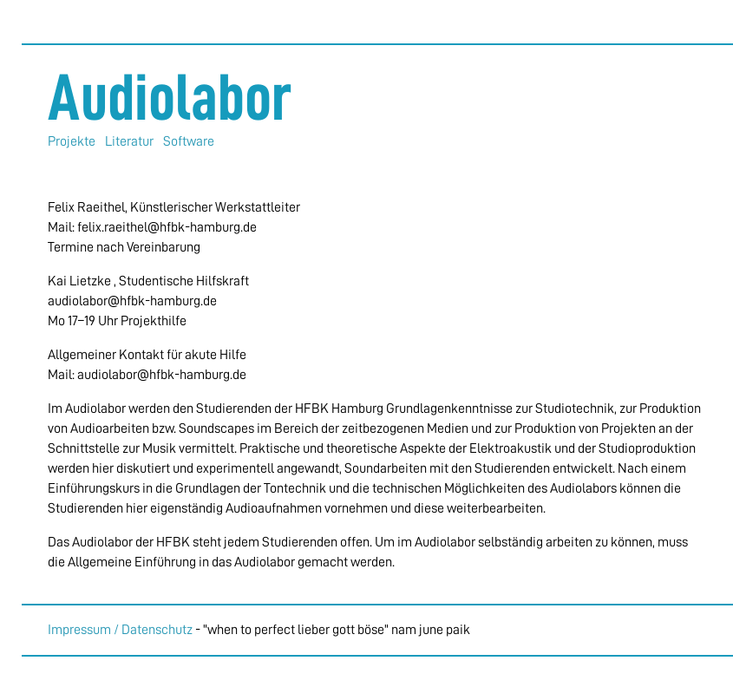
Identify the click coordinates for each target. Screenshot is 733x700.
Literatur (129, 141)
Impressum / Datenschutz (120, 630)
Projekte (72, 141)
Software (189, 141)
